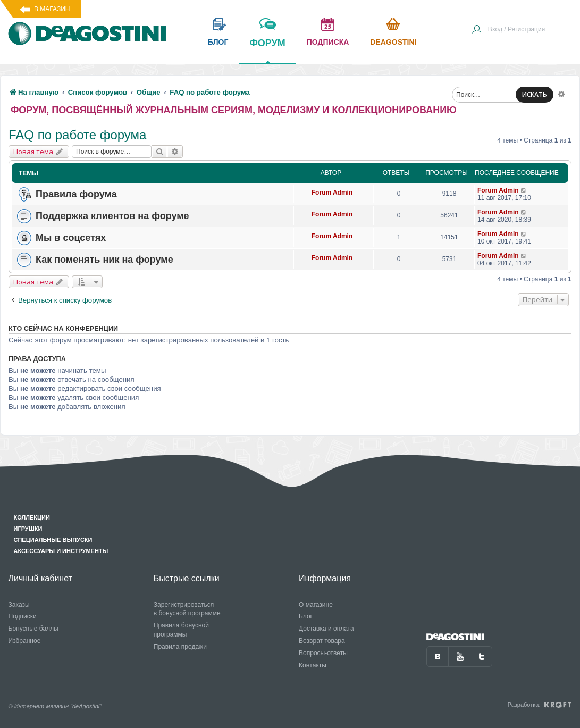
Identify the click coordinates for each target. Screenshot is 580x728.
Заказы (19, 605)
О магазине (316, 605)
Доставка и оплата (326, 629)
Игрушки (28, 529)
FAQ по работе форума (77, 135)
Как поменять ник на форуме (104, 260)
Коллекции (32, 517)
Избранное (25, 641)
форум (267, 51)
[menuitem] (508, 30)
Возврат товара (322, 641)
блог (218, 42)
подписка (328, 42)
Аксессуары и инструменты (61, 551)
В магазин (52, 9)
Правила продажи (180, 647)
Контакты (313, 665)
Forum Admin (332, 193)
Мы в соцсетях (71, 238)
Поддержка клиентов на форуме (112, 216)
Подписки (23, 616)
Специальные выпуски (53, 540)
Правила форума (76, 194)
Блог (306, 616)
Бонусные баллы (33, 629)
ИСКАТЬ (535, 94)
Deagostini (393, 42)
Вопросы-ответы (323, 653)
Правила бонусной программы (181, 630)
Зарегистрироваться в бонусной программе (187, 609)
